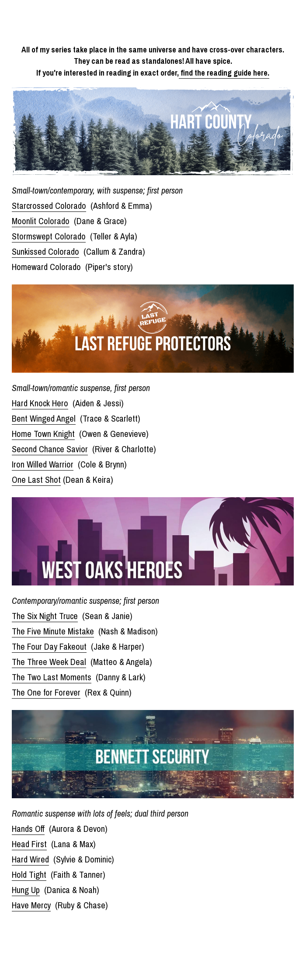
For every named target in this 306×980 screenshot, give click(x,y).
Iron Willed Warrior (43, 464)
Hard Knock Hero (40, 403)
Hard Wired (30, 859)
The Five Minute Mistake (53, 631)
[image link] (153, 131)
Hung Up (26, 890)
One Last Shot (36, 480)
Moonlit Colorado (41, 221)
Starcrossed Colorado (49, 206)
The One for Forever (46, 692)
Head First (29, 844)
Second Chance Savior (50, 449)
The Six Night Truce (45, 616)
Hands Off (28, 829)
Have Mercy (31, 905)
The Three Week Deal (49, 662)
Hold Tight (29, 874)
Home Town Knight (43, 434)
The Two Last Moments (52, 677)
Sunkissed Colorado (45, 251)
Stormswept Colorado (49, 236)
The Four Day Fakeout (49, 646)
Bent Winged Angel (44, 418)
